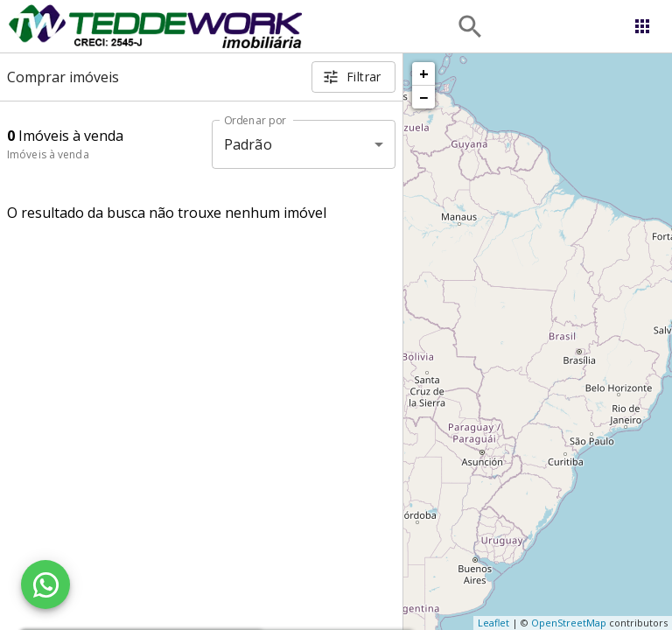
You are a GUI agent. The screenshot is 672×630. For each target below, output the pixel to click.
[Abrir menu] (642, 26)
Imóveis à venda (48, 154)
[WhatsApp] (45, 584)
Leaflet (493, 623)
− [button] (423, 97)
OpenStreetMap (569, 623)
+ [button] (424, 73)
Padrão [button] (248, 144)
